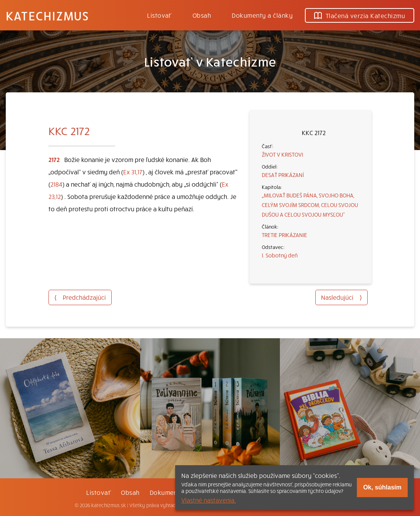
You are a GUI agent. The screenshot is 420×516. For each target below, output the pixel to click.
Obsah (202, 15)
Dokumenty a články (262, 15)
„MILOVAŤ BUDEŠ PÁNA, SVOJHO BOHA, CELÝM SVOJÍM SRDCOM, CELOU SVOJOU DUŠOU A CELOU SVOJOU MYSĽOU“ (310, 205)
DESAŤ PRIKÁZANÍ (283, 175)
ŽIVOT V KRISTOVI (282, 154)
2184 (56, 184)
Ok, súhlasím (382, 487)
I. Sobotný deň (280, 255)
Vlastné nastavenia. (209, 500)
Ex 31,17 (133, 172)
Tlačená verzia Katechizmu (360, 15)
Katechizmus (47, 15)
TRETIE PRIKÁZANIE (284, 235)
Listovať (159, 15)
